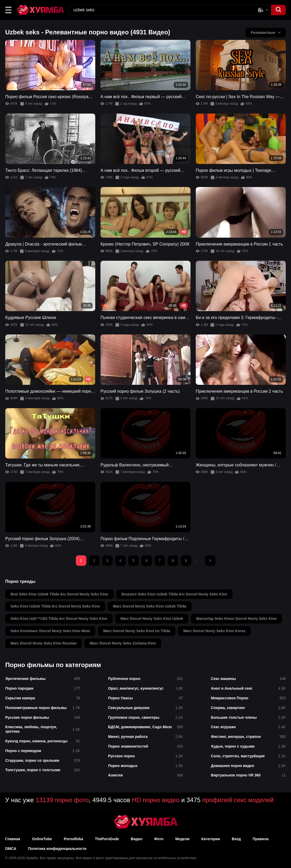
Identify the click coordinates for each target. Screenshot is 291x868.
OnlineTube (42, 839)
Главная (13, 839)
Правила (261, 839)
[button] (8, 10)
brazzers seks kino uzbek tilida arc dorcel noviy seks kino (174, 594)
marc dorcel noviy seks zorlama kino (123, 643)
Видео (137, 839)
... (197, 561)
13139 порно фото (62, 800)
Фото (159, 839)
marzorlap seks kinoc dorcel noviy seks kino (237, 619)
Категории (211, 839)
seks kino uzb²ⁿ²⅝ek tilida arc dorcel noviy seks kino (59, 619)
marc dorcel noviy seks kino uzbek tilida (150, 606)
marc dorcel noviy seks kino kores (214, 631)
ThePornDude (107, 839)
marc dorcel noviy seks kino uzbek (152, 619)
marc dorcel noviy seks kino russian (44, 643)
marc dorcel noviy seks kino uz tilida (137, 631)
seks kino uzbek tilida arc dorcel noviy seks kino (55, 606)
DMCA (11, 849)
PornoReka (73, 839)
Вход (236, 839)
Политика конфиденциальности (57, 849)
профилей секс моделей (238, 800)
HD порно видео (156, 800)
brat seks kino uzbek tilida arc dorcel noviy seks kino (59, 594)
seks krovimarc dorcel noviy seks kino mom (50, 631)
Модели (182, 839)
